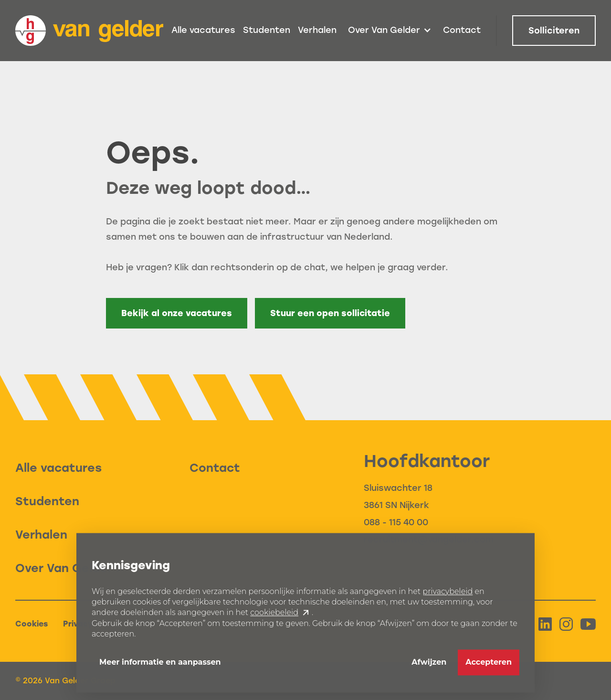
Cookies (32, 624)
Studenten (267, 30)
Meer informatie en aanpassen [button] (160, 666)
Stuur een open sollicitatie (330, 313)
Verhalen (317, 30)
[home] (89, 31)
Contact (462, 30)
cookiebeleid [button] (274, 617)
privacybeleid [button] (448, 596)
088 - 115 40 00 (396, 522)
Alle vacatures (203, 30)
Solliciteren (554, 31)
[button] (390, 31)
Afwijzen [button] (429, 666)
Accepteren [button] (489, 666)
